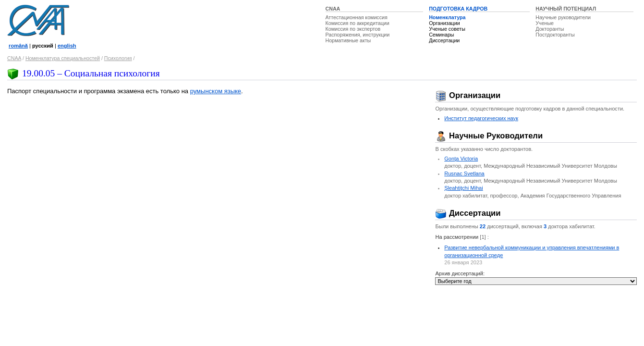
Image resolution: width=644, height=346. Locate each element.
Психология (118, 58)
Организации (444, 23)
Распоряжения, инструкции (358, 35)
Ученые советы (447, 29)
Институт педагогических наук (481, 118)
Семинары (441, 35)
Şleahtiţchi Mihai (463, 188)
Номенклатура (447, 17)
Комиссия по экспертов (353, 29)
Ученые (545, 23)
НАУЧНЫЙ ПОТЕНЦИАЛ (566, 9)
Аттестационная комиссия (357, 17)
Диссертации (444, 40)
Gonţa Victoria (461, 159)
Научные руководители (563, 17)
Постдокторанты (555, 35)
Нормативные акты (348, 40)
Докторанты (550, 29)
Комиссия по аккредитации (358, 23)
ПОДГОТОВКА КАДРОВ (458, 9)
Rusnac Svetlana (464, 173)
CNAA (333, 9)
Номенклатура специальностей (63, 58)
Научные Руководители (489, 136)
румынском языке (216, 91)
